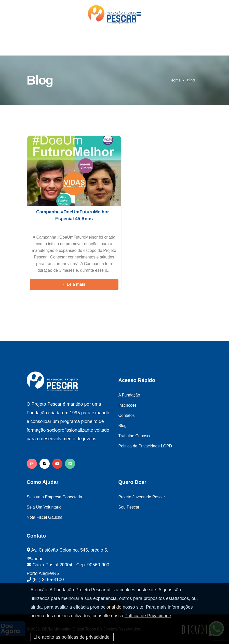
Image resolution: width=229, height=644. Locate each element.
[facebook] (45, 464)
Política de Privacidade (148, 616)
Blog (123, 426)
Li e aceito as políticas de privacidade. (72, 637)
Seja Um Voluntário (44, 507)
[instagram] (32, 464)
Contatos (127, 415)
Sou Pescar (129, 507)
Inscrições (128, 405)
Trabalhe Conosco (135, 436)
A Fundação (129, 395)
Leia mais (74, 284)
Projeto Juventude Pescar (142, 497)
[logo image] (112, 14)
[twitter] (70, 464)
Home (176, 80)
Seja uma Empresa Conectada (55, 497)
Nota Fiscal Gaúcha (45, 517)
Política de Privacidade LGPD (145, 446)
